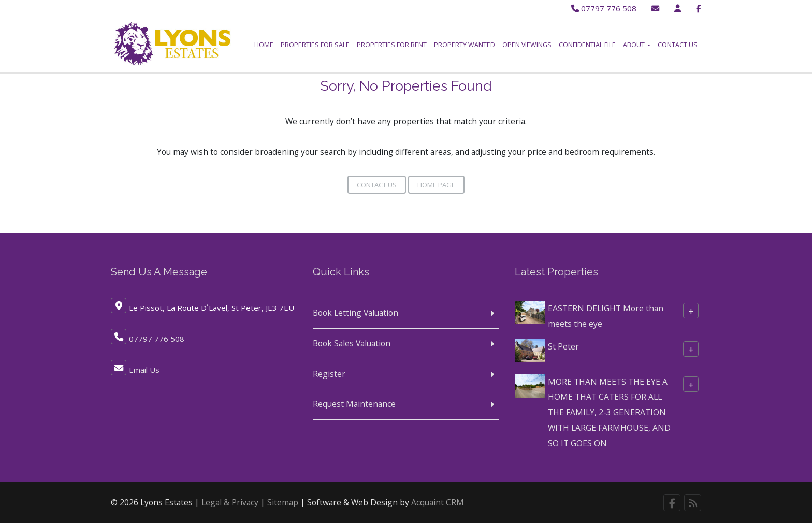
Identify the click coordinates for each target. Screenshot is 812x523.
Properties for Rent (392, 45)
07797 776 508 (603, 8)
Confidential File (587, 45)
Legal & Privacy (230, 500)
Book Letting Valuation (356, 311)
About (637, 45)
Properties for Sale (315, 45)
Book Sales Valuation (352, 341)
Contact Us (678, 45)
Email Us (144, 368)
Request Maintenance (354, 402)
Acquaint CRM (438, 500)
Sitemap (283, 500)
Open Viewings (527, 45)
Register (329, 372)
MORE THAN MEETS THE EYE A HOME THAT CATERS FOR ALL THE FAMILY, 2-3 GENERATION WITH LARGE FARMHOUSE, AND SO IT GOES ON (609, 410)
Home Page (436, 183)
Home (264, 45)
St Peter (563, 344)
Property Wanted (465, 45)
